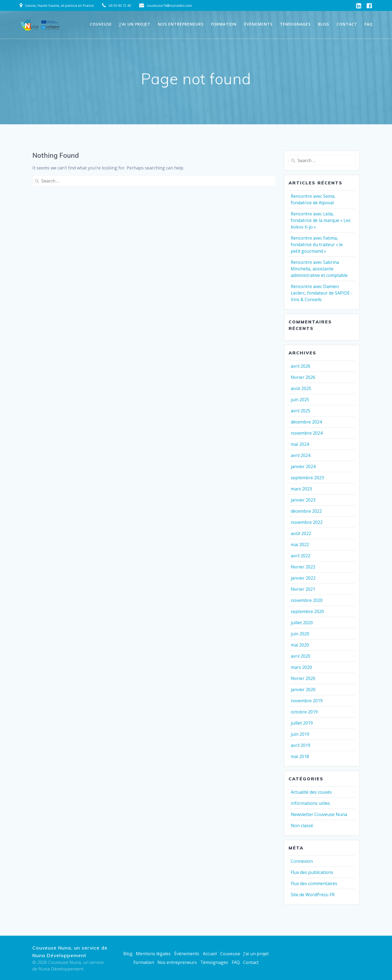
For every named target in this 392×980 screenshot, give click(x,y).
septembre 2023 (307, 478)
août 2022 (301, 533)
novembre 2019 (307, 701)
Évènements (258, 24)
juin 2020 (300, 634)
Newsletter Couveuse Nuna (319, 814)
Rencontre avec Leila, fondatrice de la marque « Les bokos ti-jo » (321, 220)
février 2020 (303, 678)
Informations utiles (310, 803)
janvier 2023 (303, 500)
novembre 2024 (307, 433)
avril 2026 (301, 366)
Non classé (302, 826)
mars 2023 (301, 489)
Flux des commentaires (314, 883)
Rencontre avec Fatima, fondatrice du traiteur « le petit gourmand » (317, 245)
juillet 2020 (302, 623)
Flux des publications (312, 872)
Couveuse (101, 24)
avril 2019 (301, 745)
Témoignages (295, 24)
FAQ (369, 24)
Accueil (209, 954)
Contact (347, 24)
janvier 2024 (303, 466)
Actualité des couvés (311, 792)
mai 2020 (300, 645)
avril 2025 (301, 411)
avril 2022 (301, 556)
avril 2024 (301, 455)
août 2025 (301, 388)
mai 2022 (300, 545)
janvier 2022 (303, 578)
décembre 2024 (306, 422)
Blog (324, 24)
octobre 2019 (304, 712)
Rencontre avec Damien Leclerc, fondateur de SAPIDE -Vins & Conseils (322, 293)
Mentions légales (153, 954)
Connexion (302, 861)
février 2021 (303, 589)
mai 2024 (300, 444)
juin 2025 (300, 400)
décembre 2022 (306, 511)
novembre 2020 (307, 600)
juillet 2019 (302, 723)
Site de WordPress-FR (313, 895)
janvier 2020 (303, 690)
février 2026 (303, 377)
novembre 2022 (307, 522)
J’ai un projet (135, 24)
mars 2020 (301, 667)
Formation (224, 24)
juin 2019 (300, 734)
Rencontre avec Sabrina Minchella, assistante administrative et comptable (319, 269)
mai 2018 (300, 756)
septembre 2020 (307, 611)
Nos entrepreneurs (181, 24)
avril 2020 (301, 656)
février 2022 (303, 567)
